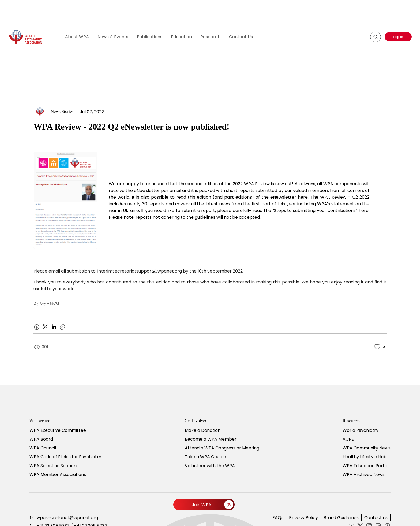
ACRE (348, 439)
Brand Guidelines (341, 518)
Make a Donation (203, 430)
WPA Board (41, 439)
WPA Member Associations (58, 474)
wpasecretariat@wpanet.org (67, 518)
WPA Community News (367, 448)
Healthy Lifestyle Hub (365, 457)
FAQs (278, 518)
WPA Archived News (364, 474)
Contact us (376, 518)
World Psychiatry (361, 430)
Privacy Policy (303, 518)
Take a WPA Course (205, 457)
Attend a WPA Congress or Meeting (222, 448)
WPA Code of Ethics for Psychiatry (65, 457)
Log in (398, 37)
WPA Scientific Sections (54, 466)
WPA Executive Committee (58, 430)
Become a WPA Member (211, 439)
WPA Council (43, 448)
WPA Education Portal (365, 466)
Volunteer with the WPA (210, 466)
